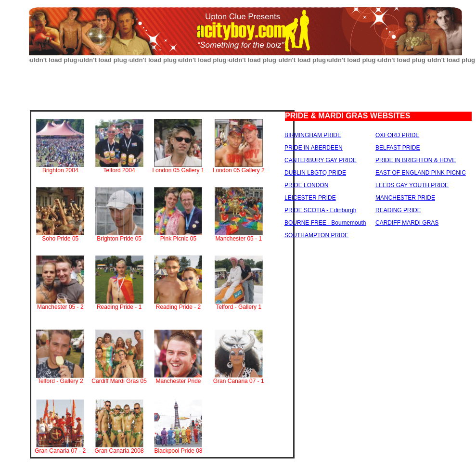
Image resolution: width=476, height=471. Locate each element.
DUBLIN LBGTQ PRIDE (315, 173)
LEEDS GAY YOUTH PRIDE (412, 185)
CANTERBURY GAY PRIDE (321, 160)
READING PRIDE (398, 210)
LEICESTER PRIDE (310, 198)
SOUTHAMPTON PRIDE (316, 235)
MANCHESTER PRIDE (405, 198)
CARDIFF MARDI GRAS (407, 223)
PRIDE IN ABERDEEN (314, 148)
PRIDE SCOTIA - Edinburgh (320, 210)
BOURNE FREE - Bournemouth (325, 223)
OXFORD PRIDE (397, 135)
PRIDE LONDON (306, 185)
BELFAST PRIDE (398, 148)
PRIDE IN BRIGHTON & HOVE (416, 160)
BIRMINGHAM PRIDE (313, 135)
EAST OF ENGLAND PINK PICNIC (421, 173)
